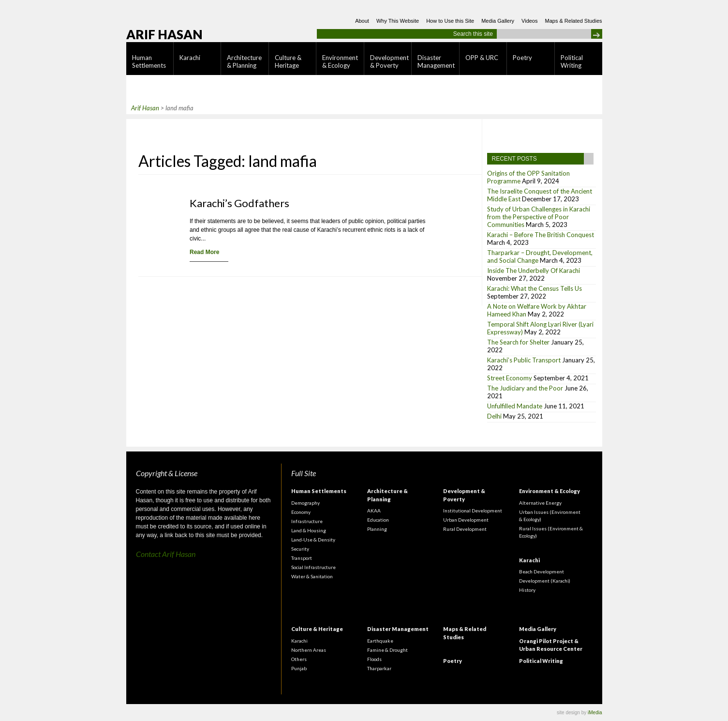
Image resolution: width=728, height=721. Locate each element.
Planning (377, 529)
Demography (305, 503)
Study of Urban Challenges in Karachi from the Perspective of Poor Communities (539, 217)
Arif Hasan (164, 34)
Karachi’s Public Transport (524, 360)
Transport (302, 558)
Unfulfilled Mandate (515, 406)
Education (378, 520)
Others (299, 659)
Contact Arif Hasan (166, 554)
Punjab (299, 668)
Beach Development (542, 571)
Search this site (473, 34)
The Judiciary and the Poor (525, 388)
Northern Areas (309, 650)
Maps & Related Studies (573, 21)
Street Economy (510, 378)
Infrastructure (307, 521)
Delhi (494, 416)
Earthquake (380, 641)
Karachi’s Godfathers (239, 203)
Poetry (522, 58)
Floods (374, 659)
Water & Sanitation (312, 576)
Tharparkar (379, 668)
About (362, 21)
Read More (204, 252)
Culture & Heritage (288, 61)
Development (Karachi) (545, 581)
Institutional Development (473, 511)
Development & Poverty (389, 61)
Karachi (190, 58)
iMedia (595, 713)
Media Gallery (498, 21)
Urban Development (466, 520)
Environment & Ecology (340, 61)
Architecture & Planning (244, 61)
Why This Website (398, 21)
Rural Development (465, 529)
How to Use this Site (450, 21)
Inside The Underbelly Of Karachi (534, 270)
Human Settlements (149, 61)
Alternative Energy (540, 503)
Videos (529, 21)
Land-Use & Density (313, 540)
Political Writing (572, 61)
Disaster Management (436, 61)
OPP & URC (482, 58)
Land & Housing (309, 530)
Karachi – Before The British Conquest (541, 235)
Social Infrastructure (313, 567)
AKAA (374, 511)
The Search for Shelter (518, 342)
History (527, 590)
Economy (301, 512)
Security (300, 549)
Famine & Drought (387, 650)
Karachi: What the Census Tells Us (535, 288)
